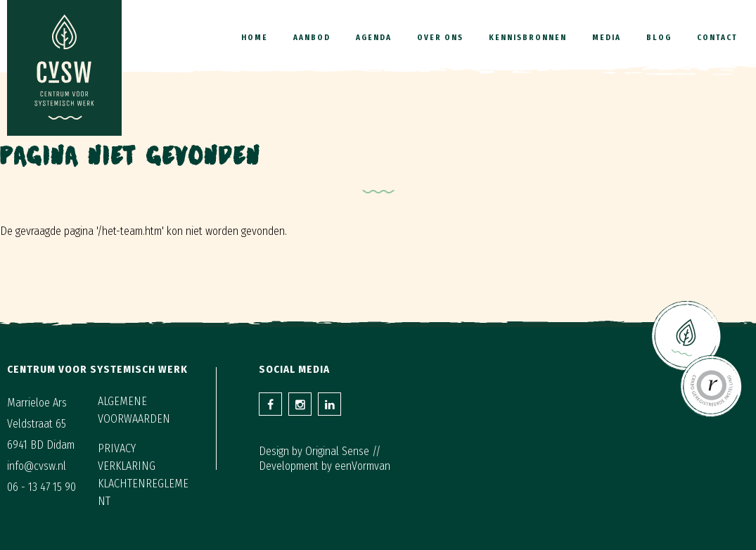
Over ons (440, 38)
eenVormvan (363, 466)
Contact (717, 38)
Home (255, 38)
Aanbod (312, 38)
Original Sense (337, 451)
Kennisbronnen (528, 38)
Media (607, 38)
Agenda (374, 38)
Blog (659, 38)
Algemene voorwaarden (134, 410)
